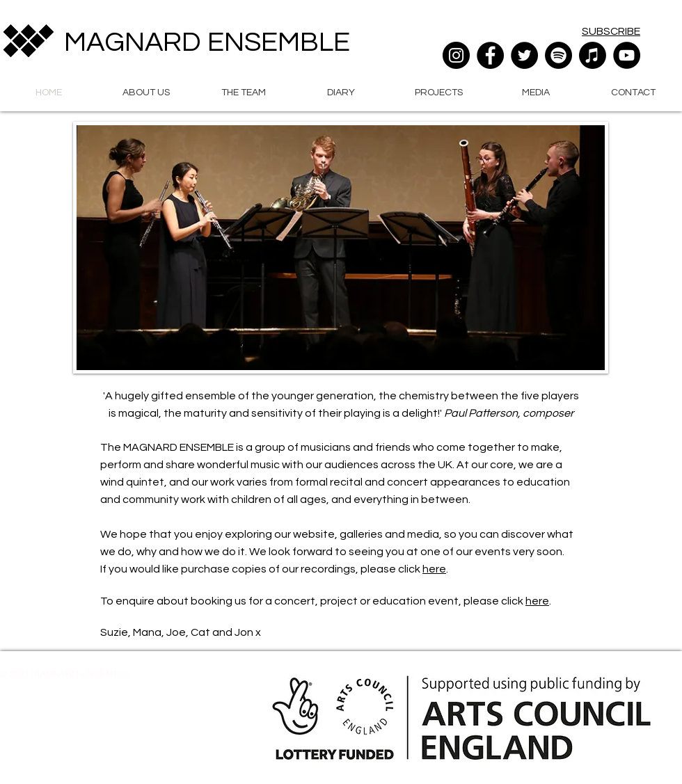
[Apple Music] (593, 55)
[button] (146, 91)
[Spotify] (558, 55)
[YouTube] (627, 55)
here (434, 569)
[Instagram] (456, 55)
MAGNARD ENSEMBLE (207, 42)
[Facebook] (490, 55)
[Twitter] (524, 55)
